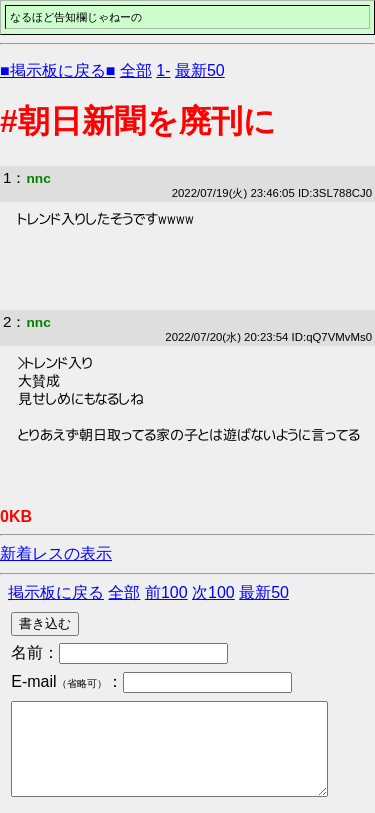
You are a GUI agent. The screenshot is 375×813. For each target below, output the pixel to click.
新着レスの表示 (56, 553)
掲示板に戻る (56, 592)
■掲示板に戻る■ (57, 70)
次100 (213, 592)
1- (163, 70)
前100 (166, 592)
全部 (136, 70)
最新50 (200, 70)
